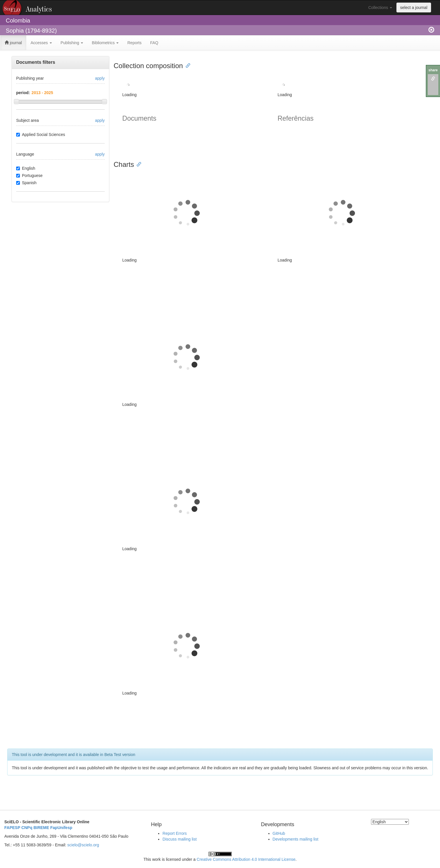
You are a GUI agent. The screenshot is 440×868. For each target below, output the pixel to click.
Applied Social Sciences (41, 135)
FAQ (154, 43)
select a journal (414, 8)
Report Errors (175, 833)
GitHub (279, 833)
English (26, 168)
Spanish (26, 183)
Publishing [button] (72, 43)
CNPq (27, 828)
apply (100, 78)
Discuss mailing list (179, 839)
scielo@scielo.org (83, 845)
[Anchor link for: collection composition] (186, 65)
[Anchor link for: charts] (137, 164)
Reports (134, 43)
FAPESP (12, 828)
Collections (380, 8)
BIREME (41, 828)
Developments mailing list (296, 839)
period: (23, 93)
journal (13, 43)
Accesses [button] (41, 43)
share (433, 70)
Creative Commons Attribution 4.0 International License (246, 859)
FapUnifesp (61, 828)
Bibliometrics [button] (105, 43)
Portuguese (29, 176)
